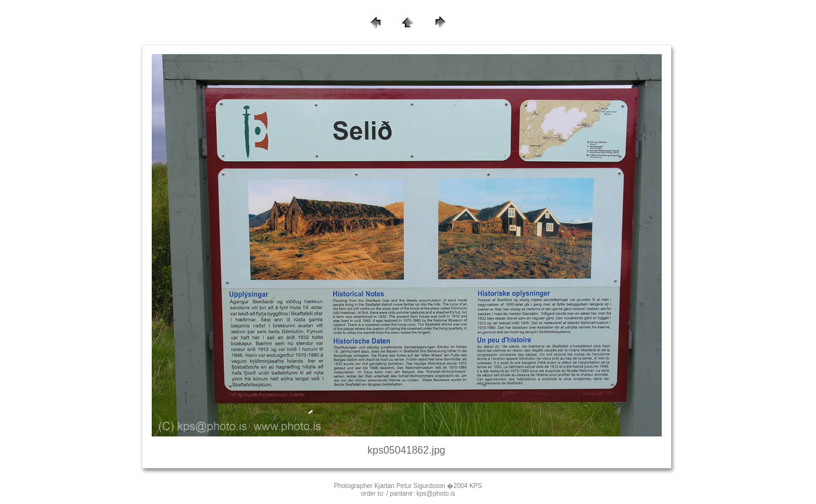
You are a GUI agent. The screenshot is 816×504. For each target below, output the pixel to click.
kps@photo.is (436, 493)
